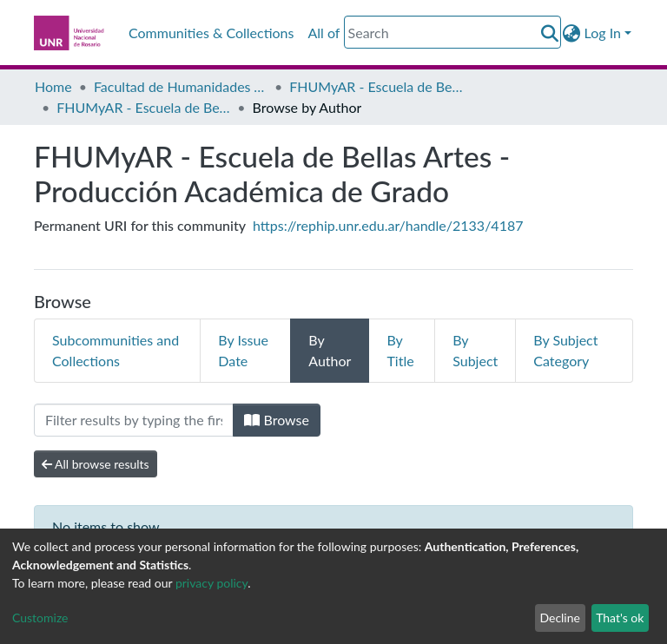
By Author (330, 350)
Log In (603, 33)
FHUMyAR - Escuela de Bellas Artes (376, 86)
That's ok (620, 618)
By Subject (475, 350)
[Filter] (134, 420)
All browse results (96, 464)
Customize (40, 618)
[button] (572, 33)
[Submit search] (550, 33)
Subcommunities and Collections (116, 350)
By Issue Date (243, 350)
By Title (400, 350)
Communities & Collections (211, 33)
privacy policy (211, 583)
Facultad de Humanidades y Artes (181, 86)
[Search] (452, 32)
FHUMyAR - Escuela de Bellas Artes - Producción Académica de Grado (143, 107)
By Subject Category (565, 350)
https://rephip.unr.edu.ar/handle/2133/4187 (388, 225)
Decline (560, 618)
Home (53, 86)
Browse (277, 420)
